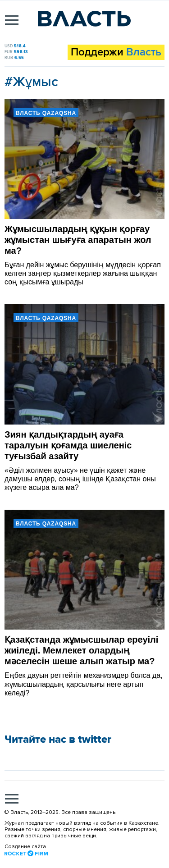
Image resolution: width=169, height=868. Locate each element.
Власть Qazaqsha (46, 113)
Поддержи (116, 52)
